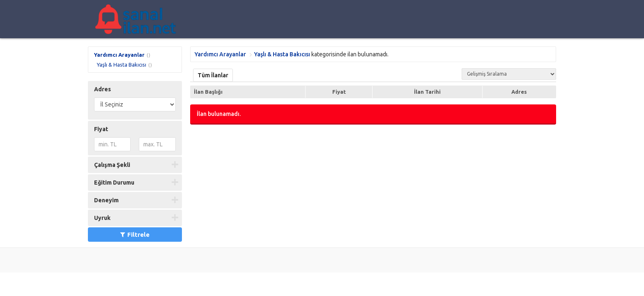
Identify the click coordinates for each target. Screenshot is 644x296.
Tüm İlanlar (213, 75)
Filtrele (135, 235)
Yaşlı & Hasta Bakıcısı (122, 65)
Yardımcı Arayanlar (119, 55)
